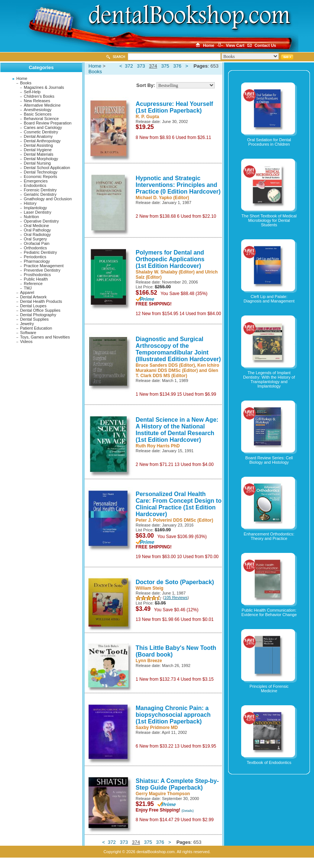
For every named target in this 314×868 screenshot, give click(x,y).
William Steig (150, 588)
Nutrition (31, 217)
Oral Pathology (37, 230)
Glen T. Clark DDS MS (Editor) (177, 373)
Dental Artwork (33, 297)
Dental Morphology (41, 159)
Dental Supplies (34, 319)
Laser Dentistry (38, 212)
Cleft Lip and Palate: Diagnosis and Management (269, 299)
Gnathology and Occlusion (48, 199)
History (30, 203)
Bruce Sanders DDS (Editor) (165, 365)
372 (129, 66)
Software (28, 333)
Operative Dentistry (41, 221)
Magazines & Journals (44, 87)
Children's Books (39, 96)
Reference (33, 284)
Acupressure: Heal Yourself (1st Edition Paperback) (174, 107)
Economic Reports (41, 176)
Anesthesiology (38, 110)
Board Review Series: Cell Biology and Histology (269, 460)
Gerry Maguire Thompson (163, 794)
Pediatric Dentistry (40, 252)
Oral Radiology (37, 234)
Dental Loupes (33, 306)
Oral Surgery (35, 239)
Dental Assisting (38, 145)
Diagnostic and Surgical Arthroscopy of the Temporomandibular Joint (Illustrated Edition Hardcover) (178, 349)
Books (26, 83)
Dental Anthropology (42, 141)
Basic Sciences (38, 114)
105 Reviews (176, 597)
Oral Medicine (36, 226)
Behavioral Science (41, 119)
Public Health (36, 279)
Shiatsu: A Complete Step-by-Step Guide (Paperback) (177, 784)
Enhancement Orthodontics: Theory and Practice (269, 536)
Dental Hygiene (38, 150)
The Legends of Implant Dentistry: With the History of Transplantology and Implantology (269, 379)
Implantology (35, 208)
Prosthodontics (37, 275)
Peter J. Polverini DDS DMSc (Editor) (174, 520)
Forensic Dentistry (40, 190)
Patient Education (36, 328)
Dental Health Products (41, 301)
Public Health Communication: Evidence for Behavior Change (269, 612)
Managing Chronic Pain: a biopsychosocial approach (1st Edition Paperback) (173, 715)
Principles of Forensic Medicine (269, 689)
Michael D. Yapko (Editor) (162, 198)
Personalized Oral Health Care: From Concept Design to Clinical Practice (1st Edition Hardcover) (179, 504)
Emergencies (36, 181)
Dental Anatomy (38, 136)
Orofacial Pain (37, 243)
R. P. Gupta (147, 117)
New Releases (37, 101)
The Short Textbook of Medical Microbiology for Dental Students (269, 220)
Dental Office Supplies (40, 310)
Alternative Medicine (42, 105)
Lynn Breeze (149, 661)
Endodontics (35, 185)
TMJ (28, 288)
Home (22, 78)
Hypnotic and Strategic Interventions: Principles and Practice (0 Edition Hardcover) (178, 185)
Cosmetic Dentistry (41, 132)
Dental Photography (38, 315)
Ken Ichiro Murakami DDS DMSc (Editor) (177, 368)
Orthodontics (35, 248)
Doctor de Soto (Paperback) (175, 582)
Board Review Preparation (48, 123)
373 (141, 66)
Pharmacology (37, 261)
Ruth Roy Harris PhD (158, 446)
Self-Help (32, 92)
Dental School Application (47, 168)
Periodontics (35, 257)
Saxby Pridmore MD (157, 728)
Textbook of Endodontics (269, 762)
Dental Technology (41, 172)
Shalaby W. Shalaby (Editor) (165, 272)
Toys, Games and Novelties (45, 337)
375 (165, 66)
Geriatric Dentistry (40, 194)
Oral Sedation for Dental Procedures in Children (269, 142)
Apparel (27, 292)
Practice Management (44, 266)
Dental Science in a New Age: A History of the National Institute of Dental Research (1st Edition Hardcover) (177, 430)
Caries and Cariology (43, 127)
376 (177, 66)
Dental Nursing (37, 163)
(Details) (187, 811)
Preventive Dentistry (42, 270)
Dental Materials (38, 154)
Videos (26, 341)
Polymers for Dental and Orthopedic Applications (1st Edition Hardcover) (170, 259)
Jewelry (27, 324)
